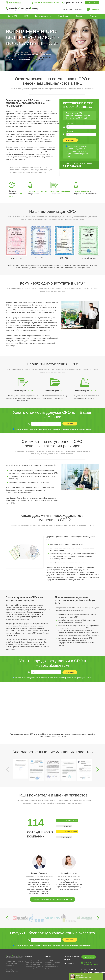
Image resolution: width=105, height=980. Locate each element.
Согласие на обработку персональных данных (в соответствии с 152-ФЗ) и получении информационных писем (54, 429)
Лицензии (93, 16)
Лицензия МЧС (49, 961)
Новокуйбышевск (15, 3)
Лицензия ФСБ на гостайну (52, 963)
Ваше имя (70, 124)
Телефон (70, 131)
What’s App (95, 9)
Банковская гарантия (43, 16)
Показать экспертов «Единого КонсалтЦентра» (52, 899)
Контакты (79, 9)
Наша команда (68, 9)
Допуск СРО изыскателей (33, 964)
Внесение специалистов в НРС (34, 966)
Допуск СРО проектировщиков (34, 963)
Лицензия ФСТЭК (49, 964)
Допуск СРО (12, 16)
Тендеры (79, 16)
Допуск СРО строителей (32, 961)
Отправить (70, 140)
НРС (26, 16)
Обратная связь (92, 3)
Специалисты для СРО (32, 968)
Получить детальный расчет (46, 3)
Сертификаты (63, 16)
